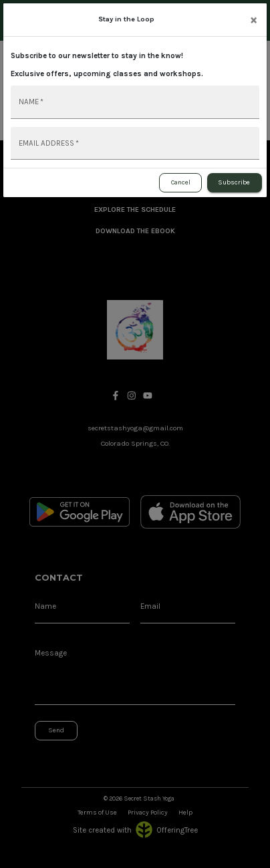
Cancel (180, 183)
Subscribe (235, 183)
